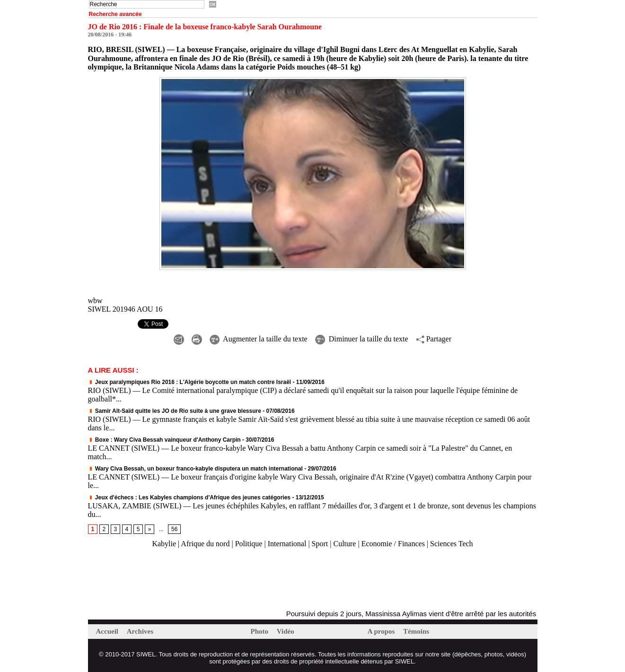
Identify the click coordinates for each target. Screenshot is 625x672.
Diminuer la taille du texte (362, 339)
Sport (320, 544)
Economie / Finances (393, 544)
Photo (260, 631)
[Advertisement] (199, 579)
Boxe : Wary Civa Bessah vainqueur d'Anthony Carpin (164, 440)
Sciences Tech (452, 544)
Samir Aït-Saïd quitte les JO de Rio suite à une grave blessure (175, 411)
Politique (249, 544)
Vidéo (286, 631)
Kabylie (164, 544)
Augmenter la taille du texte (259, 339)
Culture (344, 544)
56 (174, 529)
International (287, 544)
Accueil (108, 631)
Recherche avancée (115, 14)
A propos (382, 631)
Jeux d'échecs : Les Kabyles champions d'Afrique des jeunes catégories (189, 497)
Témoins (416, 631)
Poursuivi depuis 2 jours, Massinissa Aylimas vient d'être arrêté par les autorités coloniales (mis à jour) (451, 614)
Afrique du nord (205, 544)
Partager (434, 339)
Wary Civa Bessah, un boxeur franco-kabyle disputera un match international (196, 469)
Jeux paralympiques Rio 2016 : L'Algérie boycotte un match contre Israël (190, 382)
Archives (140, 631)
